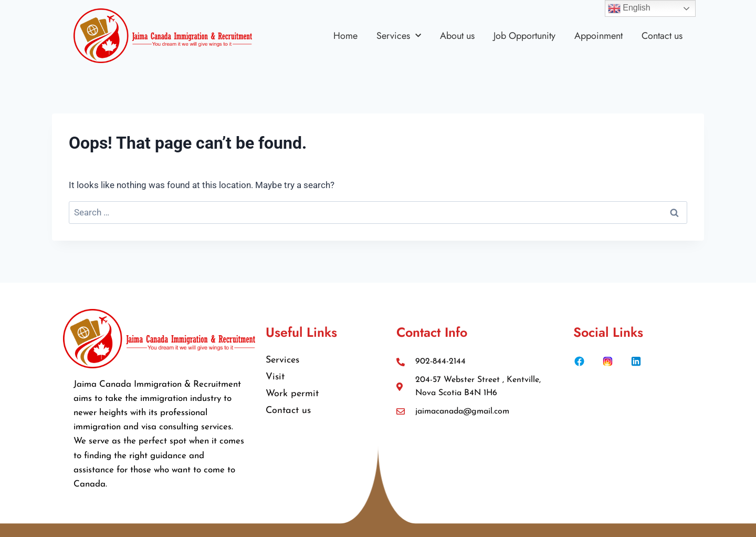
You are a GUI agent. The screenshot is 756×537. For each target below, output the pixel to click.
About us (457, 36)
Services (399, 36)
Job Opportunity (524, 36)
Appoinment (598, 36)
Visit (275, 377)
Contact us (662, 36)
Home (345, 36)
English (629, 8)
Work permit (292, 394)
